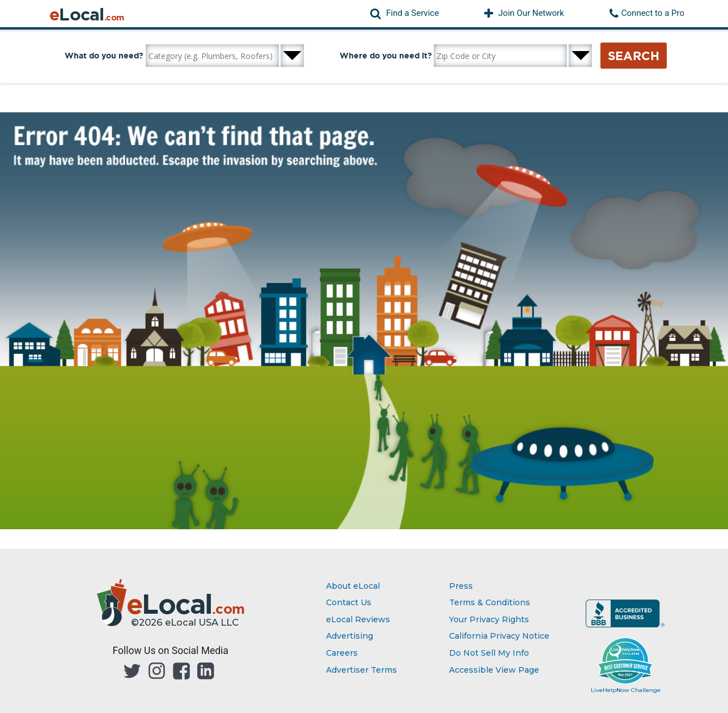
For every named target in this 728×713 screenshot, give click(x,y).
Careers (342, 653)
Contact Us (349, 602)
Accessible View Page (494, 670)
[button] (405, 14)
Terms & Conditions (490, 602)
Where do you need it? (386, 56)
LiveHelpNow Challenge (626, 690)
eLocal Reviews (358, 619)
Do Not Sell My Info (489, 653)
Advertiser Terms (361, 670)
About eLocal (353, 586)
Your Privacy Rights (489, 619)
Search (634, 56)
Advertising (350, 636)
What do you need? (104, 56)
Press (461, 586)
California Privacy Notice (499, 636)
